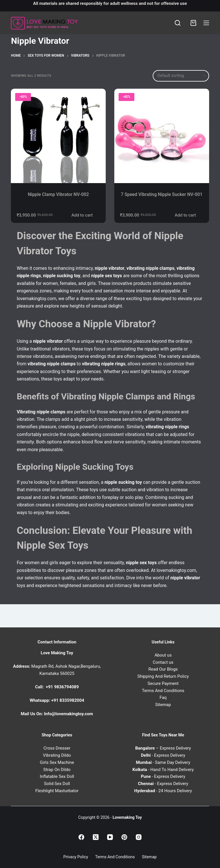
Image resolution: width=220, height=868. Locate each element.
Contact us (163, 662)
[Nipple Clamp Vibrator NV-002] (58, 136)
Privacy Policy (76, 857)
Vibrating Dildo (57, 756)
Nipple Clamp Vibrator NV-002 (58, 194)
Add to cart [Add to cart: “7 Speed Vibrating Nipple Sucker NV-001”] (185, 217)
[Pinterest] (124, 837)
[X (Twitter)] (96, 837)
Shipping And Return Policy (163, 677)
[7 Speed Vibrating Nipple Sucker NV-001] (162, 136)
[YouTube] (110, 837)
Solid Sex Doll (57, 784)
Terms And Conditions (163, 691)
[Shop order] (181, 76)
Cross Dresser (57, 748)
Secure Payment (163, 683)
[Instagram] (139, 837)
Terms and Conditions (115, 857)
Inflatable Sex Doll (57, 777)
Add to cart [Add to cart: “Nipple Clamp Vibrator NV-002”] (82, 217)
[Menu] (206, 23)
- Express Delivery (163, 756)
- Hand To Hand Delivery (163, 770)
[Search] (178, 23)
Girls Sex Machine (57, 762)
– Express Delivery (163, 748)
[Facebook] (81, 837)
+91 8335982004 (68, 701)
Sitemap (163, 705)
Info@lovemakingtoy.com (68, 714)
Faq (163, 698)
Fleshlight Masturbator (57, 791)
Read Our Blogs (163, 669)
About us (163, 655)
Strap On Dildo (57, 770)
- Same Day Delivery (163, 762)
